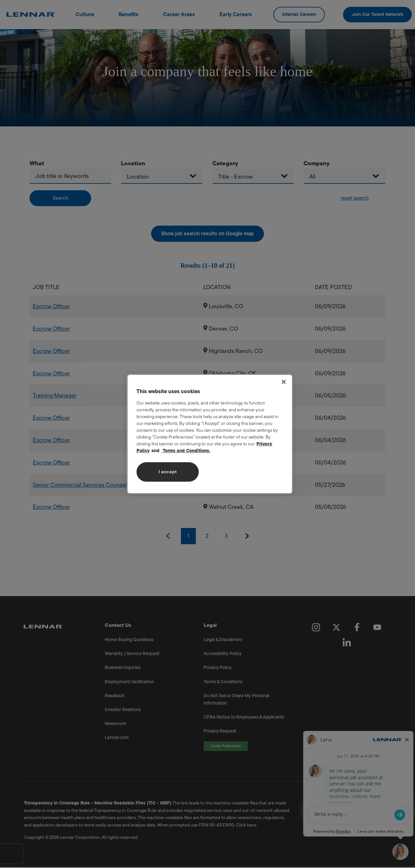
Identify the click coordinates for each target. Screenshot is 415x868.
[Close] (284, 382)
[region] (210, 434)
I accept (168, 472)
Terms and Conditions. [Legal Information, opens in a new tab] (186, 451)
